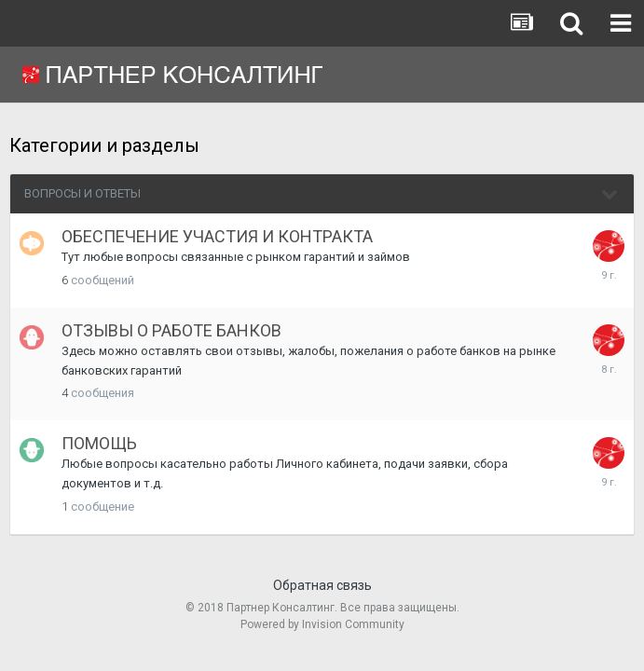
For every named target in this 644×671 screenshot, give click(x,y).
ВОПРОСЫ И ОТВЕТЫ (82, 193)
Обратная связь (322, 585)
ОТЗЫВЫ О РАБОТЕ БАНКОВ (171, 330)
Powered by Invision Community (322, 624)
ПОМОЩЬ (99, 443)
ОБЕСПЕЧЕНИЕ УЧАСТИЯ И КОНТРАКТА (217, 236)
